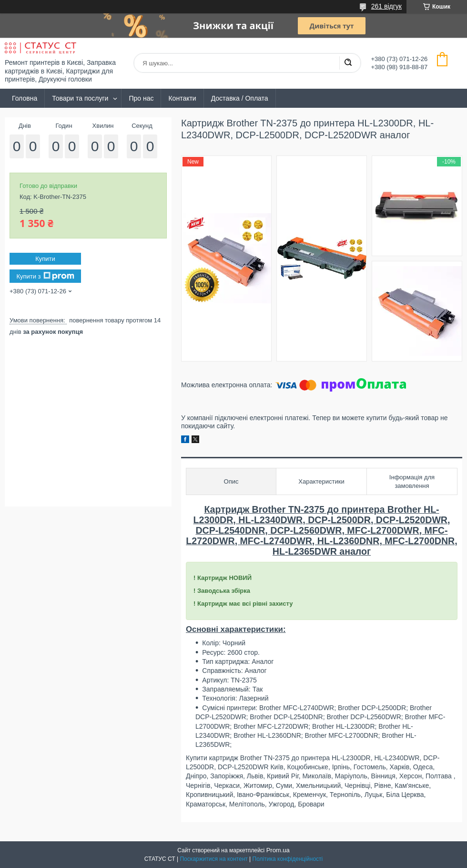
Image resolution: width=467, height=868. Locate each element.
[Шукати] (348, 63)
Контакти (182, 98)
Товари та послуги (80, 98)
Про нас (141, 98)
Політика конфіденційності (288, 859)
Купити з (45, 276)
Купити (45, 259)
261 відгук (386, 6)
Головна (25, 98)
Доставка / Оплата (240, 98)
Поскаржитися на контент (213, 859)
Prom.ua (278, 850)
